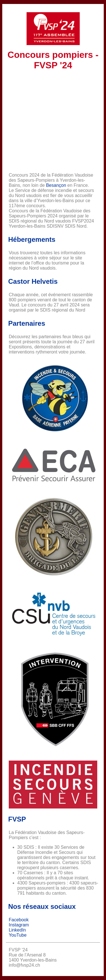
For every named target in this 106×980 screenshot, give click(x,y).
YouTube (18, 935)
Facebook (19, 920)
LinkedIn (17, 930)
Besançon (56, 185)
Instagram (19, 925)
